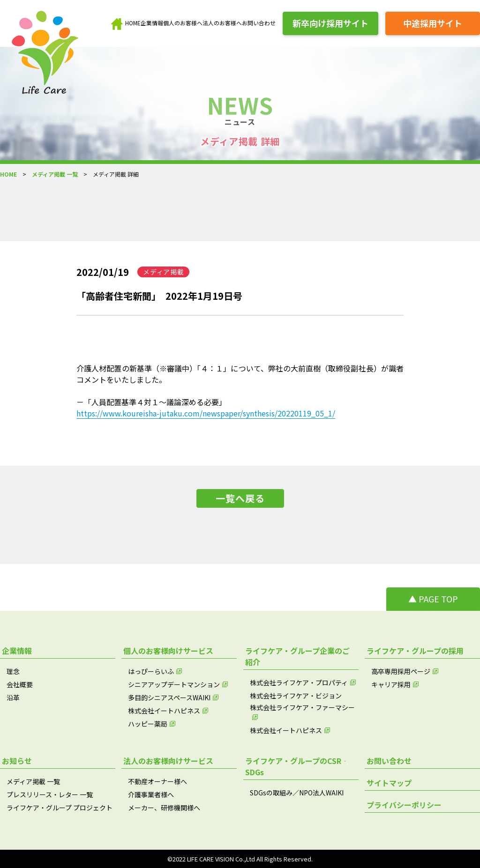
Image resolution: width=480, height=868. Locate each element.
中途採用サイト (433, 23)
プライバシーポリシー (404, 805)
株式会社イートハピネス (164, 711)
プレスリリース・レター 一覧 (50, 794)
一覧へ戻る (240, 498)
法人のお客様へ (222, 23)
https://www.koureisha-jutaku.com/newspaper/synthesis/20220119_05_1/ (206, 413)
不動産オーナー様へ (157, 781)
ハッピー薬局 (148, 724)
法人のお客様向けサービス (168, 761)
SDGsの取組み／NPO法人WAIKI (297, 793)
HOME (133, 23)
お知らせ (17, 761)
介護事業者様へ (151, 794)
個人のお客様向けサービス (168, 651)
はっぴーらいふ (151, 671)
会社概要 (20, 684)
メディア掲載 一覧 (55, 174)
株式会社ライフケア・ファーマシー (302, 707)
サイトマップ (389, 783)
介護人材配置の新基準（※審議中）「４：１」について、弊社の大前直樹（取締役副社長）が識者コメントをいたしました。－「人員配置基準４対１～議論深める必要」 (240, 385)
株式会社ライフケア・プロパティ (299, 683)
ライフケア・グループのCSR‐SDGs (297, 766)
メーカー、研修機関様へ (164, 808)
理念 (13, 671)
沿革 (13, 697)
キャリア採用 (391, 684)
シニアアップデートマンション (174, 684)
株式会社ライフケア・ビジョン (296, 696)
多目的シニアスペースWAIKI (169, 697)
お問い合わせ (259, 23)
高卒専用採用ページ (401, 671)
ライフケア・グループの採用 (415, 651)
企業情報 (152, 23)
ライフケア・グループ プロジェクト (60, 808)
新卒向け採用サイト (330, 23)
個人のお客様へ (183, 23)
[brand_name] (48, 55)
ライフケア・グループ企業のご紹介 (297, 656)
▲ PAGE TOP (433, 599)
